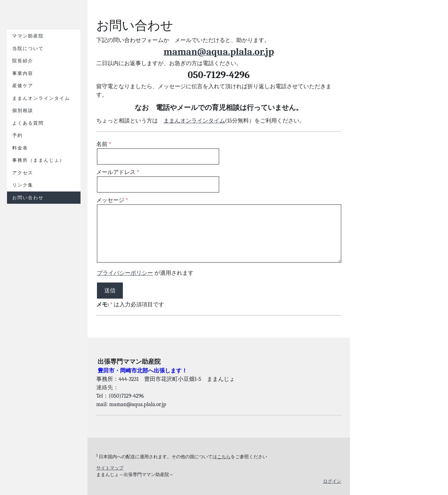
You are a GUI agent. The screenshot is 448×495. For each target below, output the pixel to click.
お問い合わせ (28, 198)
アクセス (23, 173)
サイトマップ (110, 468)
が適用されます (145, 273)
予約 (17, 135)
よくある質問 (28, 123)
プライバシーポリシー (125, 273)
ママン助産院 (28, 36)
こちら (224, 457)
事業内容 (23, 73)
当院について (28, 48)
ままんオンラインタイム (41, 98)
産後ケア (23, 86)
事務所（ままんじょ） (38, 160)
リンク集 (23, 185)
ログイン (332, 481)
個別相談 (23, 110)
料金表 (20, 148)
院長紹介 (23, 61)
